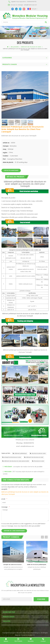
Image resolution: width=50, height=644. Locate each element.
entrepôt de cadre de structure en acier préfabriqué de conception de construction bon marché (14, 565)
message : (6, 507)
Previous (42, 537)
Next (46, 537)
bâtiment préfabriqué (20, 454)
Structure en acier (38, 461)
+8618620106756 (32, 2)
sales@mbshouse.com (30, 5)
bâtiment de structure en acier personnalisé (16, 461)
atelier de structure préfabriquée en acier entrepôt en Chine (37, 565)
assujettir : (5, 489)
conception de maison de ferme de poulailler (28, 467)
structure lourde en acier (38, 454)
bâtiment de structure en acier (31, 47)
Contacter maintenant (11, 170)
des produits (15, 47)
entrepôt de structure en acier (12, 457)
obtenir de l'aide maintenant (14, 531)
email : (4, 499)
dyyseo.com (31, 635)
